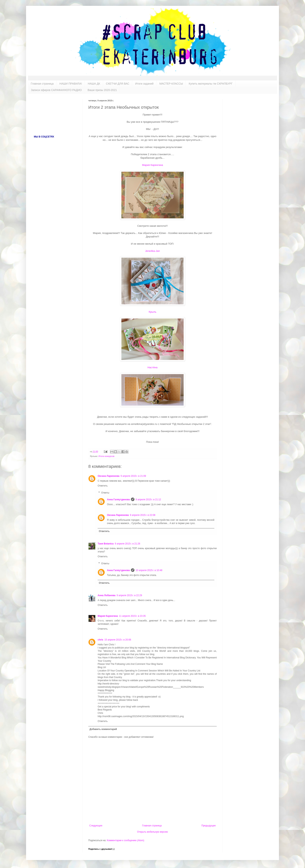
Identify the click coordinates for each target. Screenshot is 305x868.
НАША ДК (94, 84)
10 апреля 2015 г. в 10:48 (149, 570)
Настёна (152, 367)
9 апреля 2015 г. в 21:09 (133, 476)
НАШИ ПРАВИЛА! (71, 84)
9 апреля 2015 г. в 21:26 (128, 544)
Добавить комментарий (103, 729)
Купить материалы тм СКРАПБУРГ (211, 84)
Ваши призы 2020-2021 (102, 90)
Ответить (103, 486)
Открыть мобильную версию (152, 832)
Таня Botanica (106, 544)
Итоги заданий (144, 84)
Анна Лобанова (106, 595)
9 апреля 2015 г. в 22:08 (143, 515)
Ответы (105, 493)
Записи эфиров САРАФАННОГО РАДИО (56, 90)
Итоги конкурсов (106, 456)
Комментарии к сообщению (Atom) (125, 840)
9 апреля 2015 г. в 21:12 (148, 500)
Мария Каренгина (152, 165)
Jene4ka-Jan (152, 251)
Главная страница (42, 84)
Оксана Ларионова (109, 476)
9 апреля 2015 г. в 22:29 (129, 595)
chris (100, 640)
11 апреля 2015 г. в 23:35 (132, 616)
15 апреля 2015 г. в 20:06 (118, 640)
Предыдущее (209, 826)
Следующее (96, 826)
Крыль (152, 312)
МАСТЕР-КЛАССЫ (171, 84)
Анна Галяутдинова (118, 500)
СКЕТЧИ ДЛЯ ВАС (118, 84)
